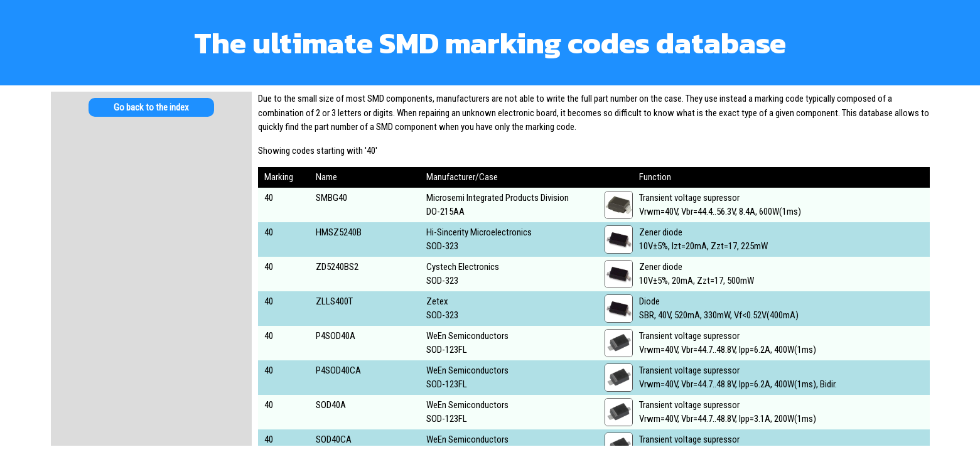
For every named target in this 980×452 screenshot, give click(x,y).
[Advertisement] (151, 226)
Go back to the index (151, 107)
